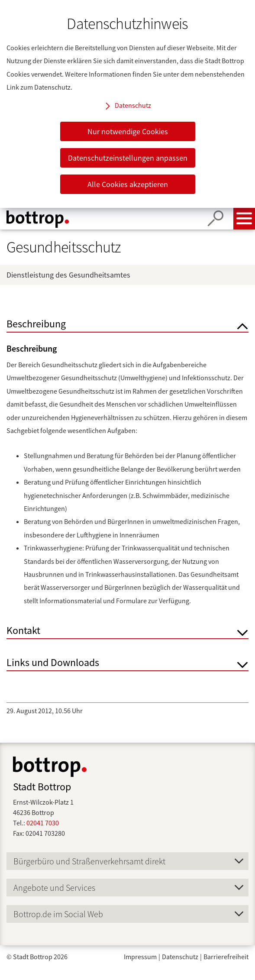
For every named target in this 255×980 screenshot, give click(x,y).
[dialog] (127, 104)
